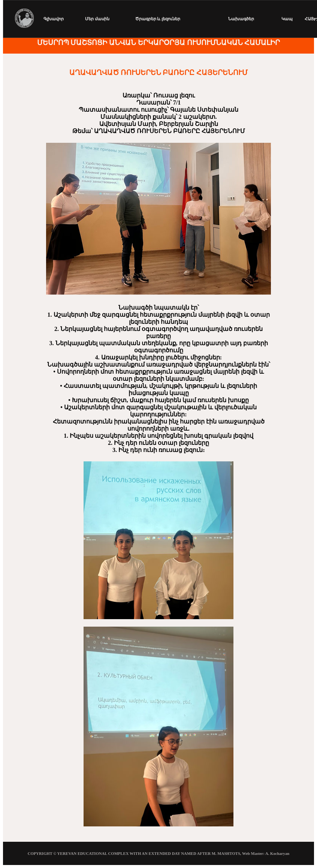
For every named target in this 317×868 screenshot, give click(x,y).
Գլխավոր (54, 19)
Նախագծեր (241, 19)
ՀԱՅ (309, 19)
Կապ (287, 19)
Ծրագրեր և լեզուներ (158, 19)
